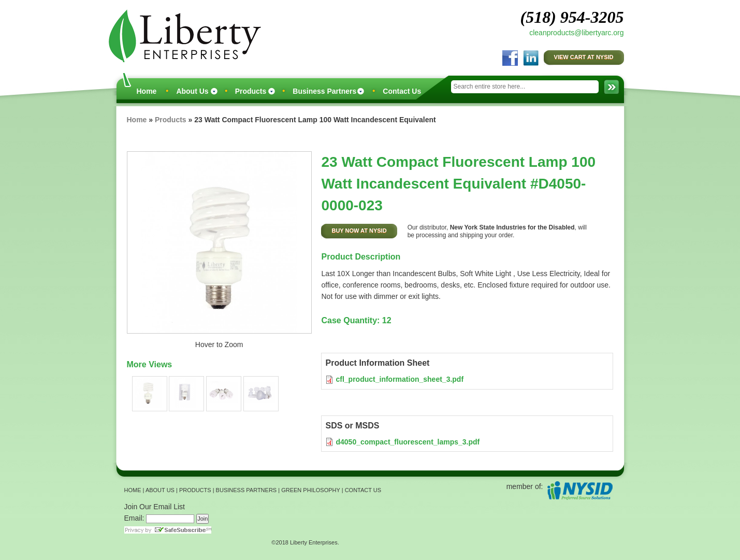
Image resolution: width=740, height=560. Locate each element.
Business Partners (324, 91)
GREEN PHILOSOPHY (311, 490)
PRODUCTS (195, 490)
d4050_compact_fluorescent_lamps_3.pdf (408, 442)
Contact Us (402, 91)
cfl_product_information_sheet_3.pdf (400, 379)
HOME (133, 490)
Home (147, 91)
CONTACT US (363, 490)
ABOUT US (160, 490)
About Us (192, 91)
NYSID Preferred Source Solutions (580, 490)
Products (251, 91)
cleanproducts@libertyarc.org (576, 33)
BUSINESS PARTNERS (246, 490)
